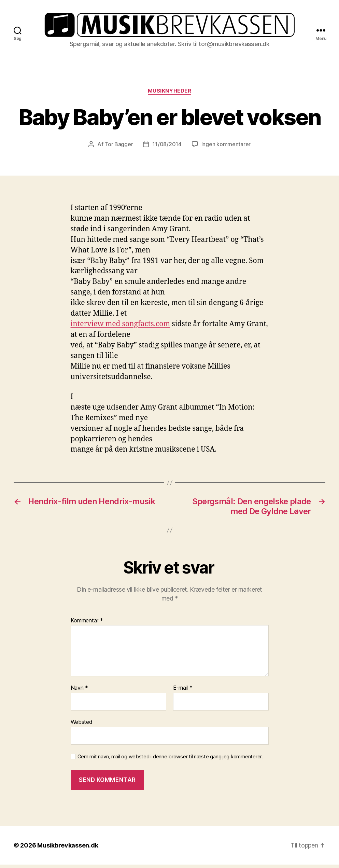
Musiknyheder (170, 94)
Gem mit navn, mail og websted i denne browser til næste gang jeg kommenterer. (170, 760)
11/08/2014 (167, 147)
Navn (79, 691)
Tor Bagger (119, 147)
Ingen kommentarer (226, 147)
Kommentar (87, 624)
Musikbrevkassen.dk (68, 849)
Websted (82, 725)
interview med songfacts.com (121, 327)
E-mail (183, 691)
